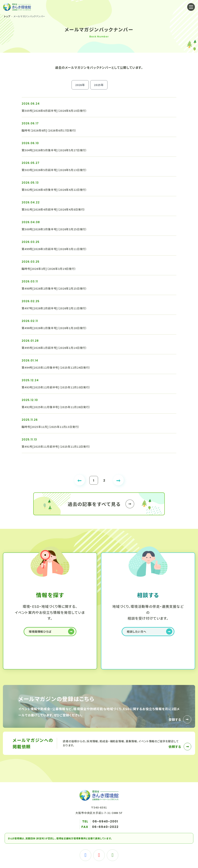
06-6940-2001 (105, 821)
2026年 (80, 85)
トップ (7, 16)
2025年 (99, 85)
